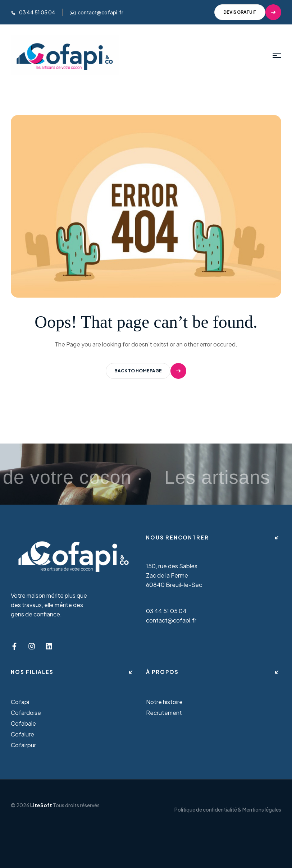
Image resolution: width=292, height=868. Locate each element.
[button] (248, 12)
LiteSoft (41, 805)
